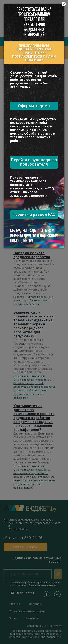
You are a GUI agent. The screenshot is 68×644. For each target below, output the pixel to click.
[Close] (64, 4)
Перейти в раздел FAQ (34, 214)
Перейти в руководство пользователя (34, 162)
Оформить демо (34, 106)
